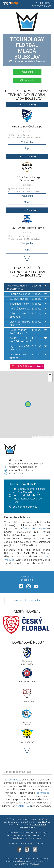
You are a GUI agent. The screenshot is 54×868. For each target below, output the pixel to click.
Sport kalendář (13, 858)
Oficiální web (27, 80)
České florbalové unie (34, 529)
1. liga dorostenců (28, 304)
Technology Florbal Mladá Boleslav (27, 287)
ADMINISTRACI (23, 806)
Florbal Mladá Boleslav (27, 600)
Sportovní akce (42, 6)
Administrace (43, 3)
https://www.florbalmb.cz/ (23, 467)
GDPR (44, 858)
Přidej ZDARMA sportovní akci (27, 366)
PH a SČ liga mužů (28, 309)
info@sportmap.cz (33, 838)
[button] (28, 404)
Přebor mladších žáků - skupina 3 (28, 331)
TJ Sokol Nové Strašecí (27, 717)
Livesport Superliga (28, 294)
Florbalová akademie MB (27, 656)
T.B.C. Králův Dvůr (27, 736)
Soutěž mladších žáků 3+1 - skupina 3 (28, 340)
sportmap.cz (14, 780)
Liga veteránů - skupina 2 (28, 356)
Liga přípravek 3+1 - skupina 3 (28, 348)
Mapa (27, 148)
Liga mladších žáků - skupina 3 (28, 323)
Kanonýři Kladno (27, 675)
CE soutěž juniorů (28, 299)
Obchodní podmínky (31, 858)
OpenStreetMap (44, 437)
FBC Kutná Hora (27, 695)
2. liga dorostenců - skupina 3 (28, 315)
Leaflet (35, 437)
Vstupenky (27, 72)
